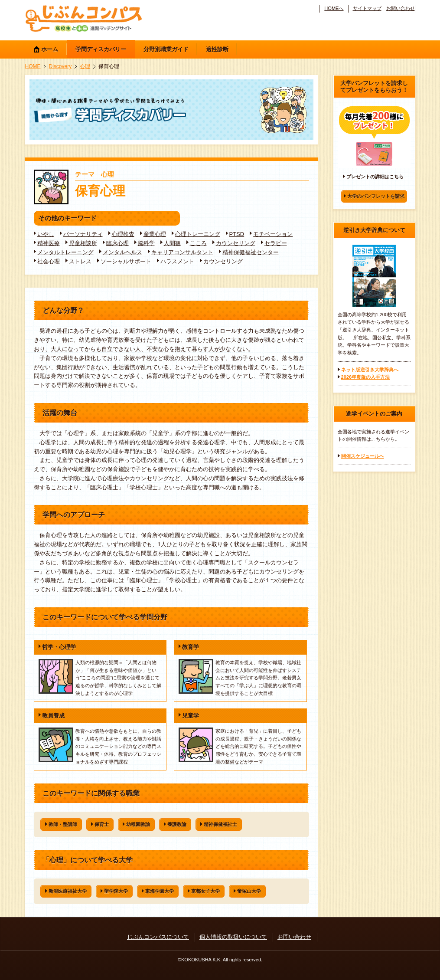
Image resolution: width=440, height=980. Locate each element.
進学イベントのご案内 (374, 414)
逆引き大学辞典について (374, 230)
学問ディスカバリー (101, 49)
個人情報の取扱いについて (233, 937)
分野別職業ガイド (166, 49)
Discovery (60, 66)
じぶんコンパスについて (158, 937)
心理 (85, 66)
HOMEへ (334, 8)
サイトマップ (367, 8)
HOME (33, 66)
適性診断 (217, 49)
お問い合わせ (401, 8)
